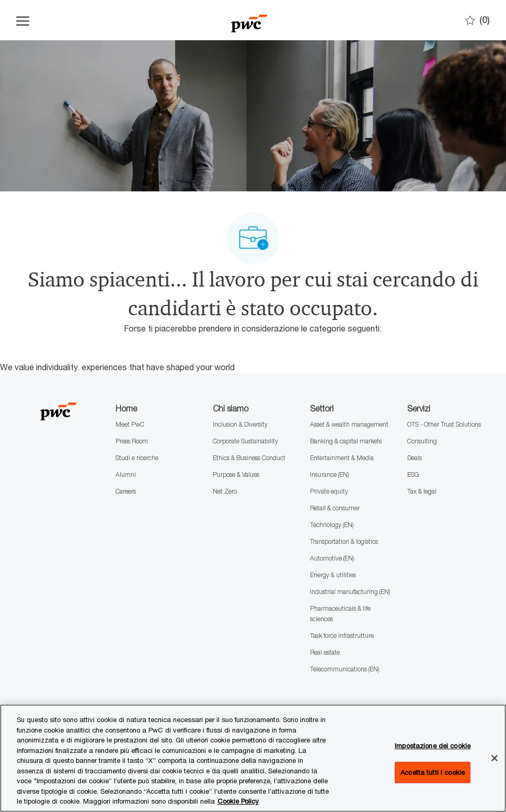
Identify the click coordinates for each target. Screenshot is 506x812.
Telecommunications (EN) (344, 669)
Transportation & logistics (344, 541)
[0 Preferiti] (478, 20)
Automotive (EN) (332, 558)
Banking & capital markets (346, 441)
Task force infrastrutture (342, 636)
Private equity (329, 491)
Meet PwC (130, 424)
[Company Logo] (249, 20)
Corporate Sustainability (245, 441)
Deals (415, 458)
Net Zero (225, 491)
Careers (126, 491)
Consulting (422, 441)
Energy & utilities (333, 575)
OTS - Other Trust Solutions (444, 424)
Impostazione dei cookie (433, 746)
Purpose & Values (236, 474)
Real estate (325, 652)
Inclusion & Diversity (240, 424)
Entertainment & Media (342, 458)
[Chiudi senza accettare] (494, 758)
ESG (413, 474)
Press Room (132, 441)
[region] (253, 758)
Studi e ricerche (137, 458)
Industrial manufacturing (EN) (350, 592)
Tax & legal (422, 491)
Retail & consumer (335, 508)
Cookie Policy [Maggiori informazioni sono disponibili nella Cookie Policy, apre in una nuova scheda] (238, 801)
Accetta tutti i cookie (433, 772)
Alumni (126, 474)
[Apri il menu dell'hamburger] (23, 20)
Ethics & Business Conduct (249, 458)
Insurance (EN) (329, 474)
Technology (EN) (332, 525)
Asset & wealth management (349, 424)
